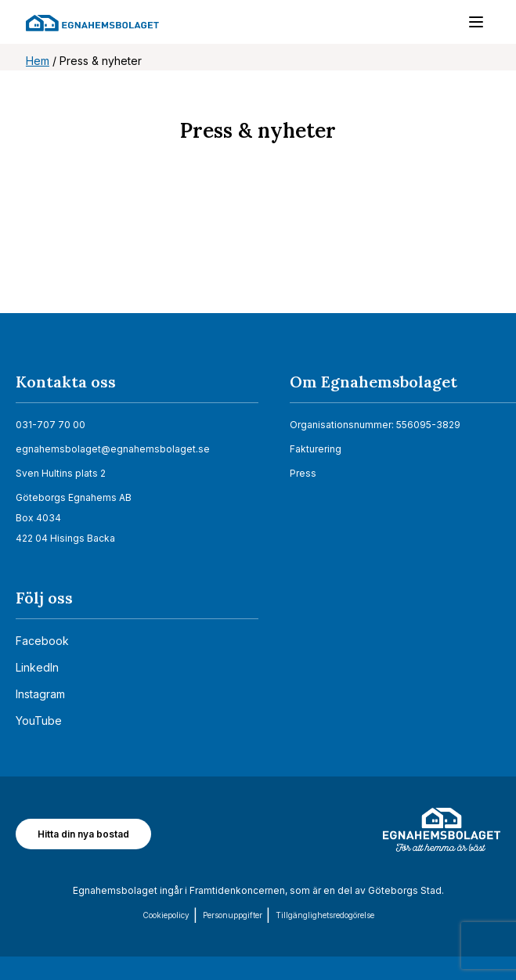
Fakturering (316, 449)
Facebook (42, 641)
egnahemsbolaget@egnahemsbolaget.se (113, 449)
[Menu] (468, 25)
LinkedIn (37, 667)
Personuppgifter (233, 915)
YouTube (39, 721)
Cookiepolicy (166, 915)
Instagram (40, 694)
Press (303, 473)
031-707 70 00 (51, 425)
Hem (38, 61)
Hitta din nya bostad (83, 834)
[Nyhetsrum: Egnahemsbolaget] (258, 249)
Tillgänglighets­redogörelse (325, 915)
